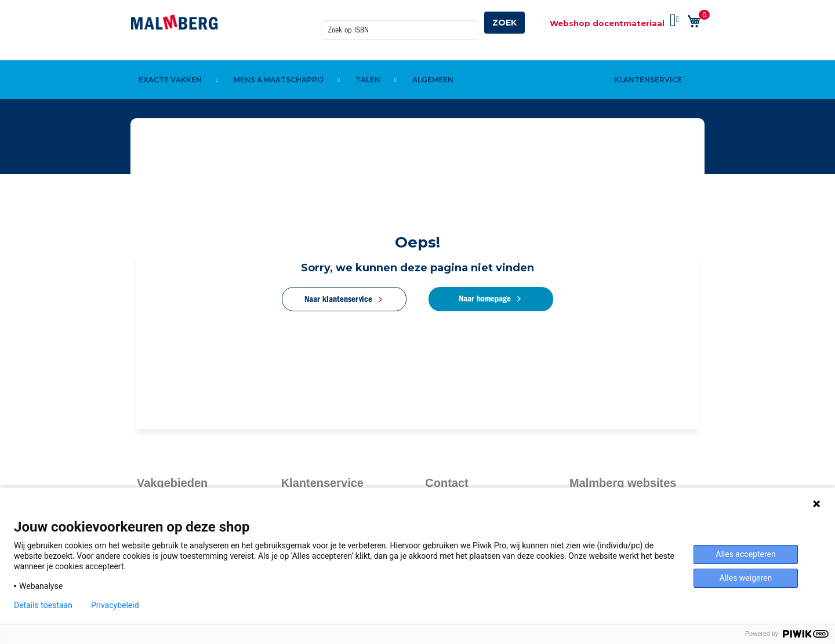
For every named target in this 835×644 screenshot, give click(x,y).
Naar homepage (486, 299)
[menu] (418, 60)
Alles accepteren (745, 554)
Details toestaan (43, 605)
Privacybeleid (115, 605)
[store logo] (175, 22)
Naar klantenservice (338, 299)
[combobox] (400, 23)
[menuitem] (172, 60)
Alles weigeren (746, 578)
